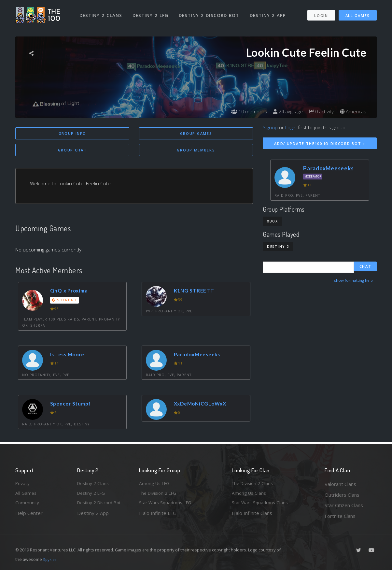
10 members (243, 111)
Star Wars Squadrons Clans (262, 505)
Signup (270, 127)
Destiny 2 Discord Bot (211, 12)
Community (28, 505)
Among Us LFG (156, 484)
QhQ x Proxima (71, 292)
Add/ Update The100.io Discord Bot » (320, 143)
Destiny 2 (278, 247)
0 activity (319, 111)
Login (321, 13)
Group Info (72, 133)
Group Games (196, 133)
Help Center (29, 516)
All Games (358, 13)
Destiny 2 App (270, 12)
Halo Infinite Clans (252, 516)
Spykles (51, 559)
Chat (365, 267)
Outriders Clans (342, 495)
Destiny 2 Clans (101, 12)
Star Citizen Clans (344, 505)
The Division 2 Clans (254, 484)
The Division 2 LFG (160, 495)
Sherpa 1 (65, 301)
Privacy (23, 484)
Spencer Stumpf (73, 405)
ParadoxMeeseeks (200, 356)
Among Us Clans (250, 495)
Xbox (273, 221)
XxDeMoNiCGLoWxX (203, 405)
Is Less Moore (70, 356)
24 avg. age (284, 111)
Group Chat (72, 151)
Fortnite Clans (340, 516)
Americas (352, 111)
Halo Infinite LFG (158, 516)
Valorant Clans (340, 484)
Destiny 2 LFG (152, 12)
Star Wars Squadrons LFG (168, 505)
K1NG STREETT (196, 292)
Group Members (196, 151)
